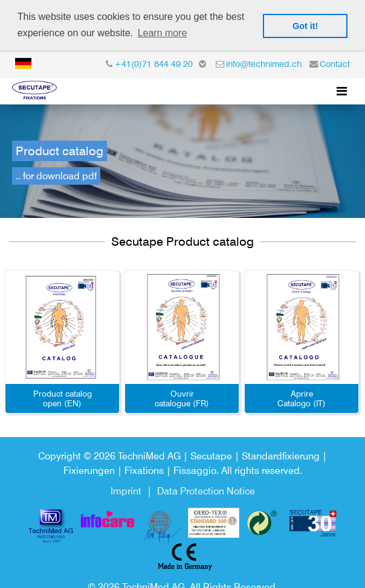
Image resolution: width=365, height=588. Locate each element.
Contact (335, 62)
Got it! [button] (305, 26)
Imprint (126, 489)
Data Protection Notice (206, 489)
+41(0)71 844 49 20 (153, 62)
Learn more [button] (163, 33)
